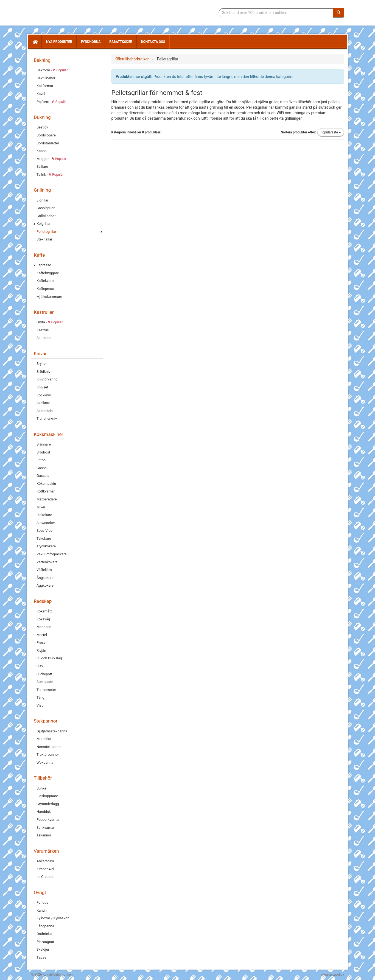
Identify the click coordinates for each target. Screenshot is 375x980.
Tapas (41, 957)
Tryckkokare (46, 546)
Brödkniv (43, 372)
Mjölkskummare (49, 297)
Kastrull (43, 330)
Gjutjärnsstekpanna (52, 731)
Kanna (42, 151)
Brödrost (43, 452)
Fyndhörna (91, 42)
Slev (40, 666)
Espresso (44, 265)
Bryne (41, 364)
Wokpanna (45, 762)
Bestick (42, 127)
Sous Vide (44, 530)
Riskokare (44, 515)
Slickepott (44, 674)
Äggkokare (45, 585)
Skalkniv (43, 403)
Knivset (42, 387)
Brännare (44, 444)
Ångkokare (45, 578)
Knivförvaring (47, 379)
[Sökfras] (276, 13)
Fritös (41, 460)
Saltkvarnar (45, 828)
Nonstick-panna (49, 747)
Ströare (42, 166)
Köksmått (44, 611)
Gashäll (42, 468)
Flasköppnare (47, 796)
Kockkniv (44, 395)
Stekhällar (44, 239)
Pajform (52, 102)
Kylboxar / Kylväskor (53, 918)
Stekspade (45, 682)
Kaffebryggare (48, 273)
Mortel (42, 635)
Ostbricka (44, 934)
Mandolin (44, 627)
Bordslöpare (46, 135)
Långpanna (45, 926)
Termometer (46, 690)
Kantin (42, 910)
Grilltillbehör (46, 216)
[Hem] (35, 42)
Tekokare (44, 538)
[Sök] (338, 13)
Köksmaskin (46, 484)
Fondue (42, 902)
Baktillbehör (46, 78)
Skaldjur (43, 949)
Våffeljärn (44, 570)
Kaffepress (45, 289)
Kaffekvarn (45, 281)
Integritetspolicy (332, 975)
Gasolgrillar (46, 208)
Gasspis (43, 476)
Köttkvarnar (46, 491)
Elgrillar (42, 200)
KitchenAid (45, 869)
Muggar (51, 159)
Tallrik (50, 174)
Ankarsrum (45, 861)
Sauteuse (44, 338)
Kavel (41, 94)
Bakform (52, 70)
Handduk (44, 812)
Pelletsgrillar (46, 232)
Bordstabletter (48, 143)
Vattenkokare (47, 562)
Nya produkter (59, 42)
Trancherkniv (47, 418)
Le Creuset (45, 877)
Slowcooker (46, 523)
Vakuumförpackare (52, 554)
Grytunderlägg (48, 804)
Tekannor (44, 835)
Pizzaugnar (45, 942)
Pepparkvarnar (48, 820)
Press (41, 642)
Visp (40, 705)
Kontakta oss (153, 42)
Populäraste (331, 132)
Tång (40, 697)
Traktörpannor (48, 754)
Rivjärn (42, 650)
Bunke (41, 788)
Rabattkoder (121, 42)
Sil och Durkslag (49, 658)
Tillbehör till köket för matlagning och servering (70, 13)
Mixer (41, 507)
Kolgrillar (44, 224)
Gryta (50, 322)
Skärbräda (45, 411)
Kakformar (45, 86)
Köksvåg (43, 619)
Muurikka (44, 739)
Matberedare (47, 499)
